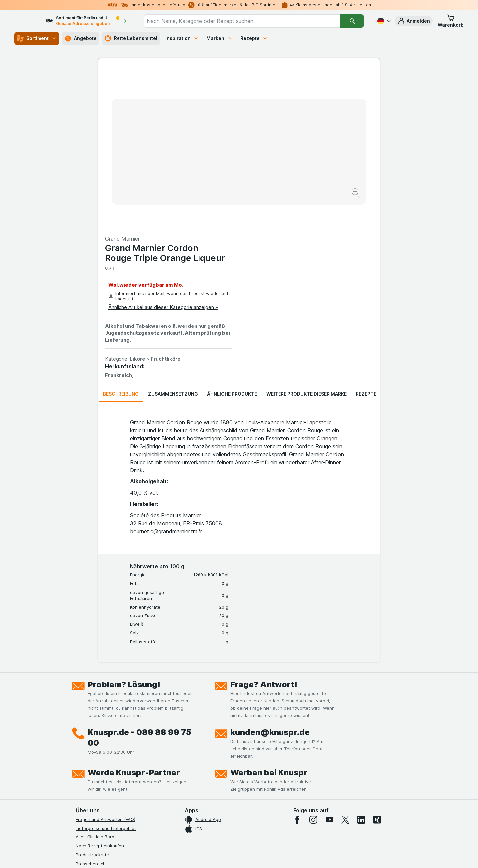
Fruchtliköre (306, 199)
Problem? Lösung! (124, 525)
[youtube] (329, 660)
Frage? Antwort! (264, 525)
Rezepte (254, 38)
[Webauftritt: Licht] (236, 855)
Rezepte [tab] (366, 234)
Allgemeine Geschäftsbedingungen (112, 739)
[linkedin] (361, 660)
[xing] (377, 660)
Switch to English (251, 828)
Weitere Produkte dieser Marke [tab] (306, 234)
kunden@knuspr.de (270, 573)
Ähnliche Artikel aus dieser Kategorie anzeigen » (304, 147)
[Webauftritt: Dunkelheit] (269, 855)
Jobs (81, 722)
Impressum (87, 748)
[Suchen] (352, 21)
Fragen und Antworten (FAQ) (106, 660)
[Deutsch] (383, 21)
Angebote (81, 38)
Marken (219, 38)
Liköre (278, 199)
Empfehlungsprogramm (100, 775)
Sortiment (37, 38)
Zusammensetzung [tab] (173, 234)
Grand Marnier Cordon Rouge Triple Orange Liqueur (306, 93)
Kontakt (84, 713)
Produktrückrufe (92, 695)
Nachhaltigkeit (91, 766)
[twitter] (345, 660)
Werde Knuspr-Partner (134, 613)
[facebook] (297, 660)
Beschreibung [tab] (121, 234)
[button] (414, 21)
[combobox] (248, 21)
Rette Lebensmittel (131, 38)
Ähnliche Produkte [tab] (232, 234)
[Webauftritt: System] (206, 855)
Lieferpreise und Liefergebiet (106, 668)
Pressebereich (91, 704)
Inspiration (182, 38)
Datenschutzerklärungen (101, 731)
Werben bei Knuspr (269, 613)
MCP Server (88, 784)
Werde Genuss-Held (96, 757)
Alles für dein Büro (95, 677)
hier (187, 811)
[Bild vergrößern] (216, 173)
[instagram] (313, 660)
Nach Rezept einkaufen (100, 686)
